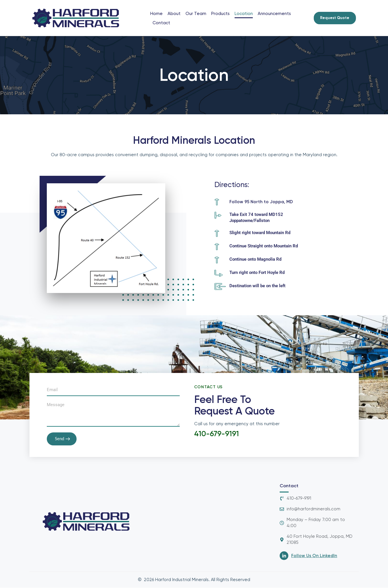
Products (220, 14)
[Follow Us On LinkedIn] (284, 556)
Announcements (274, 14)
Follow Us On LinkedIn (314, 556)
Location (244, 14)
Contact (161, 23)
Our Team (196, 14)
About (174, 14)
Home (156, 14)
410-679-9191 (217, 434)
